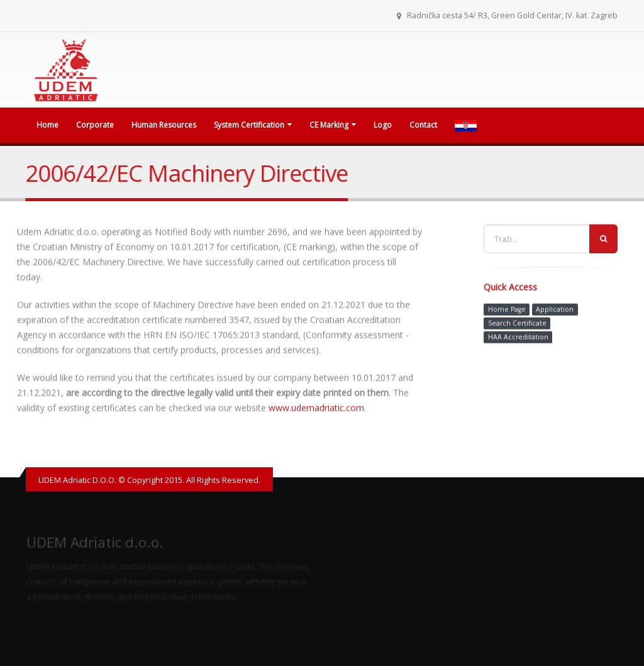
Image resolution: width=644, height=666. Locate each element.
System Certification (253, 125)
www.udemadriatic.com (316, 409)
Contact (423, 125)
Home (47, 125)
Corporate (95, 125)
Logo (383, 125)
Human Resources (164, 125)
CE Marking (333, 125)
